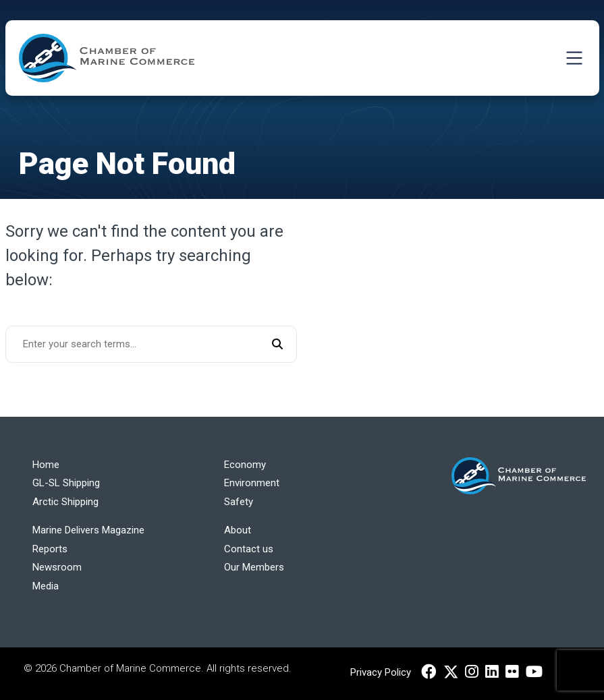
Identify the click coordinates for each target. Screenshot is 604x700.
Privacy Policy (381, 672)
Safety (239, 502)
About (238, 530)
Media (46, 586)
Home (46, 465)
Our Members (254, 567)
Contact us (249, 549)
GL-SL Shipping (66, 483)
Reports (50, 549)
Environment (252, 483)
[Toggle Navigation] (574, 58)
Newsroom (57, 567)
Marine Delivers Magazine (88, 530)
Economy (245, 465)
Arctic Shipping (65, 502)
